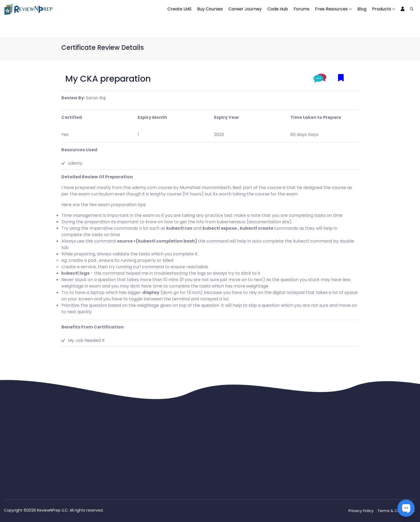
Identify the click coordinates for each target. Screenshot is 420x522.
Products (382, 9)
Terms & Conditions (396, 511)
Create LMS (179, 9)
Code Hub (278, 9)
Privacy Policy (361, 511)
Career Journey (245, 9)
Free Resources (331, 9)
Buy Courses (210, 9)
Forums (301, 9)
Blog (362, 9)
